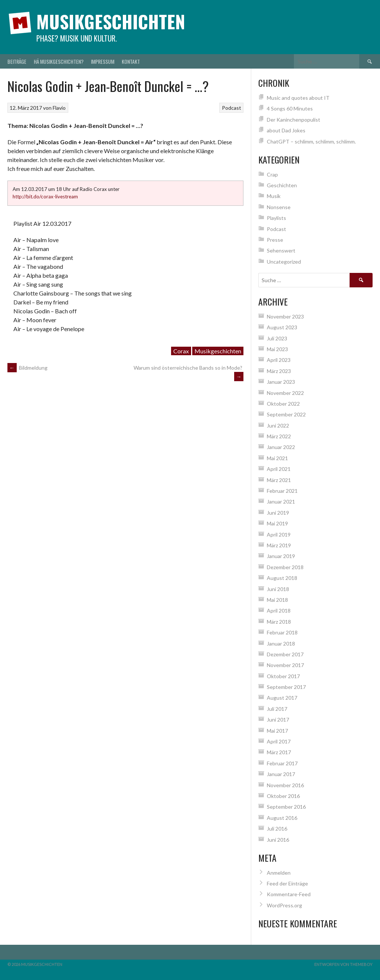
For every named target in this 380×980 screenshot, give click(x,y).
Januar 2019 (281, 556)
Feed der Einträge (287, 883)
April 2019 (279, 534)
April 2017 (279, 741)
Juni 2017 (278, 720)
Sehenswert (281, 250)
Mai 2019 (277, 523)
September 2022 (286, 414)
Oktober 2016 (283, 796)
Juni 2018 (278, 589)
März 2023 (279, 371)
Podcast (232, 108)
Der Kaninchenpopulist (294, 120)
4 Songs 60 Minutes (290, 108)
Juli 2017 (277, 709)
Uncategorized (284, 262)
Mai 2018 (277, 600)
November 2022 (285, 393)
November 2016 (285, 785)
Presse (275, 240)
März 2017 (279, 752)
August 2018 (282, 578)
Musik (274, 196)
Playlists (276, 218)
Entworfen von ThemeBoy (343, 964)
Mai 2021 (277, 458)
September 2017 (286, 687)
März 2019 (279, 545)
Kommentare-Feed (289, 894)
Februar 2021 (282, 491)
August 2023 (282, 327)
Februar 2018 (282, 632)
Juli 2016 (277, 829)
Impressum (103, 61)
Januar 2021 (281, 501)
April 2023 (279, 360)
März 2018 (279, 622)
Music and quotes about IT (298, 98)
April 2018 (279, 611)
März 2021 (279, 480)
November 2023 (285, 316)
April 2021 (279, 469)
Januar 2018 (281, 644)
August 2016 (282, 818)
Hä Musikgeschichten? (59, 61)
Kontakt (131, 61)
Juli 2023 (277, 338)
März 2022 (279, 436)
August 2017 (282, 698)
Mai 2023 (277, 349)
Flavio (59, 108)
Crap (272, 174)
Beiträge (17, 61)
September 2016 (286, 807)
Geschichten (282, 185)
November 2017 (285, 665)
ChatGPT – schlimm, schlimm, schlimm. (311, 141)
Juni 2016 (278, 840)
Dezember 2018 (285, 567)
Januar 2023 (281, 382)
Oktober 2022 (283, 404)
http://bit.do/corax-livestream (45, 197)
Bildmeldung (27, 368)
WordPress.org (284, 905)
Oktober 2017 (283, 676)
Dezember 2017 (285, 654)
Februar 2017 (282, 763)
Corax (181, 351)
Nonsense (279, 207)
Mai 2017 (277, 731)
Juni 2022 (278, 425)
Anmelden (279, 873)
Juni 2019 (278, 513)
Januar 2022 (281, 447)
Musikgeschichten (111, 21)
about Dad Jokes (286, 130)
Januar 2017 (281, 774)
